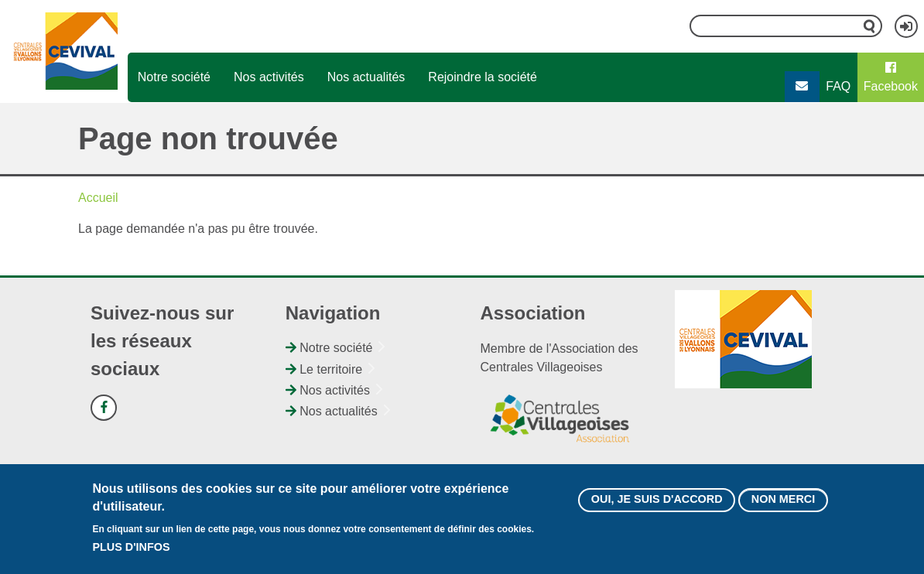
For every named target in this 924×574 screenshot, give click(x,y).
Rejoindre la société (483, 77)
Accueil (98, 198)
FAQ (838, 86)
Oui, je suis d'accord (657, 501)
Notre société (174, 77)
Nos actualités (366, 77)
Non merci (783, 501)
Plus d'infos (131, 548)
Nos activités (269, 77)
